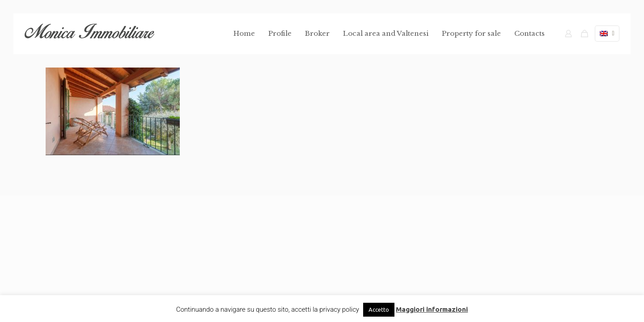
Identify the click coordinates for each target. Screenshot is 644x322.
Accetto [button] (379, 309)
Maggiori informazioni (432, 309)
